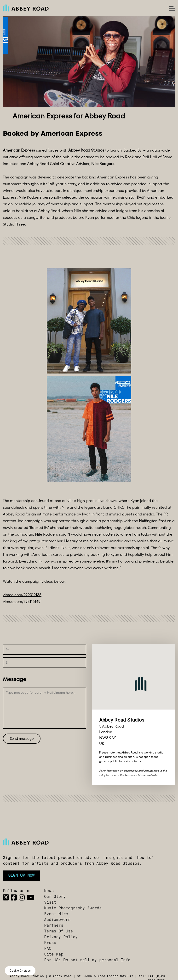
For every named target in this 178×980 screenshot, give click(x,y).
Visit (50, 903)
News (49, 891)
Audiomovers (57, 920)
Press (50, 943)
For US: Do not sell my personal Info (87, 960)
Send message (22, 738)
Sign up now (21, 876)
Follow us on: (18, 891)
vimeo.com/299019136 (22, 595)
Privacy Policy (61, 937)
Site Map (54, 955)
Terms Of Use (58, 931)
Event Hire (56, 914)
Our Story (55, 897)
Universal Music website (141, 775)
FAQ (48, 949)
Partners (54, 926)
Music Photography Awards (73, 908)
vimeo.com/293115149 (22, 602)
